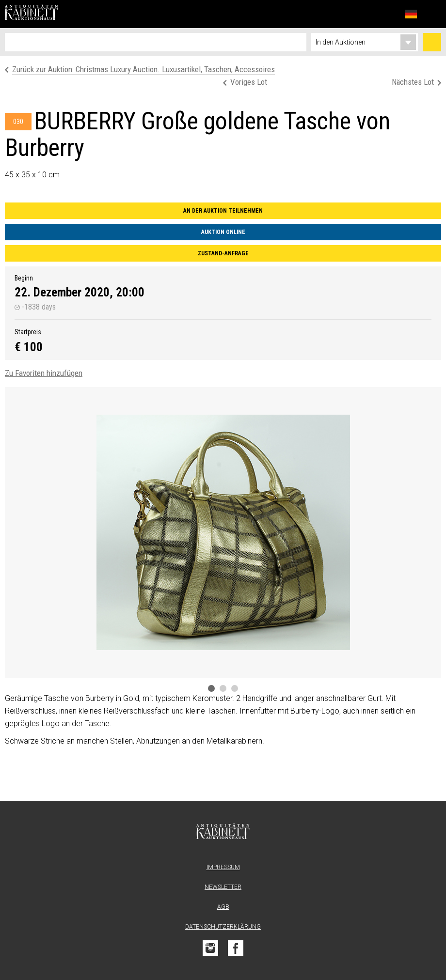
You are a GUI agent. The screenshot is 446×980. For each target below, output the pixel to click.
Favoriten (390, 14)
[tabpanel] (223, 532)
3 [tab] (235, 688)
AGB (223, 907)
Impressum (223, 867)
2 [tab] (223, 688)
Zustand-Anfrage (223, 253)
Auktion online (223, 232)
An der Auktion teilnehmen (223, 211)
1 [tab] (211, 688)
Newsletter (223, 887)
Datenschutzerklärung (223, 927)
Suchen (432, 42)
